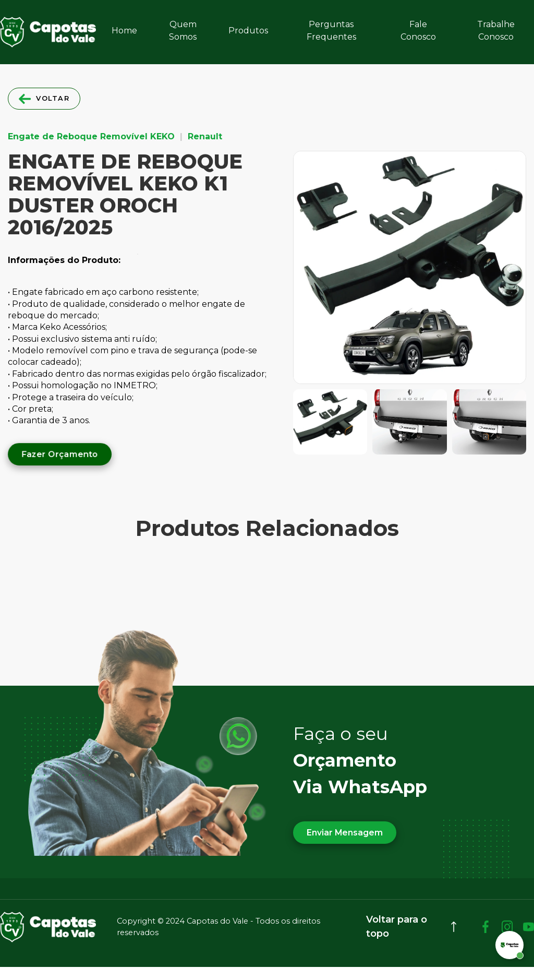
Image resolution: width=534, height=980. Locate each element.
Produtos (248, 31)
